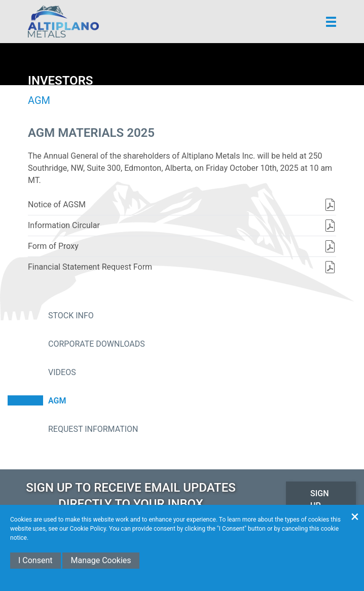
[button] (331, 22)
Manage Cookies (101, 560)
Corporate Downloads (97, 344)
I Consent (35, 560)
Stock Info (71, 316)
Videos (62, 372)
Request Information (93, 429)
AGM (57, 401)
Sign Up (319, 500)
